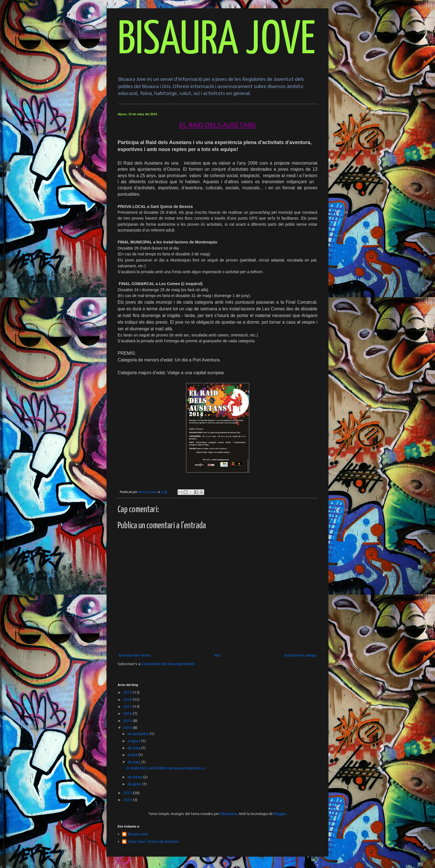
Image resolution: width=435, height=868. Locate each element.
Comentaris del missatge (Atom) (168, 664)
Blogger (280, 814)
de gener (135, 784)
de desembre (139, 734)
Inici (217, 655)
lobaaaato (228, 814)
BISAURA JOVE (217, 41)
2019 (128, 692)
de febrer (135, 777)
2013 (128, 793)
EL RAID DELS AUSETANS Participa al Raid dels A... (166, 768)
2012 (128, 800)
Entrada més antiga (300, 655)
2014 (128, 728)
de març (134, 762)
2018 (128, 700)
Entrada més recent (135, 655)
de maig (134, 748)
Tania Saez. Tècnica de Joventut (153, 841)
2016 (128, 714)
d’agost (134, 741)
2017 (128, 707)
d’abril (133, 755)
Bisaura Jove (138, 834)
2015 (128, 721)
